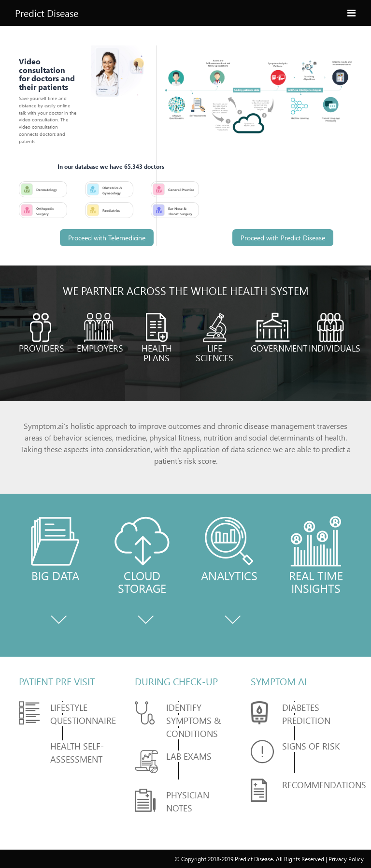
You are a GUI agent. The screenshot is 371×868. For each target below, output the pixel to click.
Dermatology (47, 190)
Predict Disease (47, 13)
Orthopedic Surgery (45, 211)
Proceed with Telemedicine (107, 238)
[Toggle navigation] (351, 11)
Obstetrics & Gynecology (112, 190)
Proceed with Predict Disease (283, 238)
